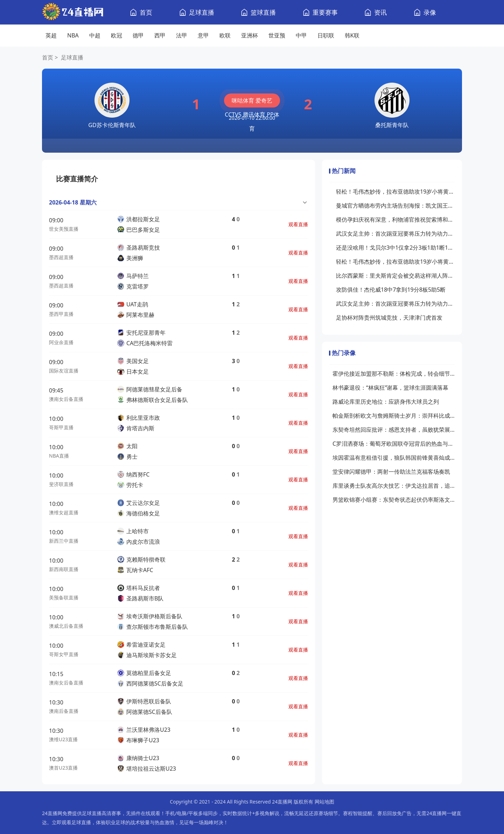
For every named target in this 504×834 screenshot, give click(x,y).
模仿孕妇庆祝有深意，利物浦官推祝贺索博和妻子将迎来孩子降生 (395, 220)
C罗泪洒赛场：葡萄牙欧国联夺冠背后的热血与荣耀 (394, 444)
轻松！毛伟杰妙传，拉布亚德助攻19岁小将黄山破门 (395, 192)
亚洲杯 (250, 35)
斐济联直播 (61, 484)
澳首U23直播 (63, 768)
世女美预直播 (64, 229)
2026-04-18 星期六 (73, 202)
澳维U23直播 (63, 739)
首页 (146, 12)
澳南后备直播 (64, 711)
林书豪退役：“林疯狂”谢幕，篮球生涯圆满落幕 (391, 388)
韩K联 (352, 35)
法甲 (182, 35)
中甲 (301, 35)
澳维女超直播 (64, 512)
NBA (73, 35)
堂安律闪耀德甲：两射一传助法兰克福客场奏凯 (391, 472)
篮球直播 (263, 12)
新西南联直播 (64, 569)
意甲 (203, 35)
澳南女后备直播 (66, 399)
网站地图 (324, 802)
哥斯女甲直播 (64, 654)
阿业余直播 (61, 342)
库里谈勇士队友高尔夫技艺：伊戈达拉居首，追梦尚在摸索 (394, 486)
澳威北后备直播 (66, 626)
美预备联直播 (64, 597)
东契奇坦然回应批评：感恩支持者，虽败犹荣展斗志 (394, 430)
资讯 (380, 12)
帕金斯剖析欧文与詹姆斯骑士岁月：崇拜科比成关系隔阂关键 (394, 416)
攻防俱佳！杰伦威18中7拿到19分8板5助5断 (391, 290)
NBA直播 (59, 456)
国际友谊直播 (64, 371)
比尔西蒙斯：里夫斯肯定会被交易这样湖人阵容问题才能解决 (395, 276)
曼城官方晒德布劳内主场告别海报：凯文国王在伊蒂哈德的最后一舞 (395, 206)
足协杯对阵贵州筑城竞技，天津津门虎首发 (389, 318)
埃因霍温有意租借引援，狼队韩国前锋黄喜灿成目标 (394, 458)
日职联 (326, 35)
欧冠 (117, 35)
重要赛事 (325, 12)
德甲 (138, 35)
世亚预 (277, 35)
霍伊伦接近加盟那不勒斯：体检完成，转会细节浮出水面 (394, 374)
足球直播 (202, 12)
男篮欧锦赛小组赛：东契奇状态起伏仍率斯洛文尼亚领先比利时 (394, 500)
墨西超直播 (61, 257)
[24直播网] (73, 12)
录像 (430, 12)
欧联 (225, 35)
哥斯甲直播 (61, 427)
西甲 (160, 35)
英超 (51, 35)
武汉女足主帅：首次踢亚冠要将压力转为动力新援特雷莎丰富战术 (395, 234)
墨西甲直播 (61, 314)
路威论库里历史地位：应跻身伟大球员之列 (386, 402)
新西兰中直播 (64, 541)
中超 (95, 35)
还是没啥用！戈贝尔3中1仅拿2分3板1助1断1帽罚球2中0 (395, 248)
